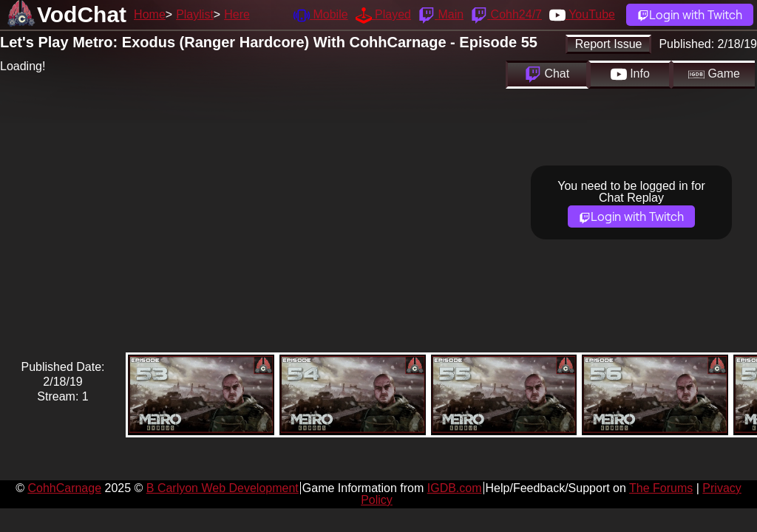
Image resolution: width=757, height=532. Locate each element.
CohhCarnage (64, 488)
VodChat (82, 14)
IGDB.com (455, 488)
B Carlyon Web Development (223, 488)
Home (150, 14)
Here (237, 14)
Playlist (195, 14)
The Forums (661, 488)
